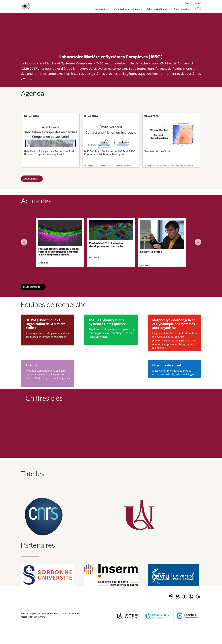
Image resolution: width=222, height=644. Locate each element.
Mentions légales (29, 613)
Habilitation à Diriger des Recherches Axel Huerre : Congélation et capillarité (51, 137)
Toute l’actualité (32, 287)
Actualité (44, 263)
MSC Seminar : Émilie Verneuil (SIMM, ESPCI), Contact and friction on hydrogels (111, 137)
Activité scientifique (157, 9)
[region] (111, 242)
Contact (188, 3)
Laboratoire (101, 9)
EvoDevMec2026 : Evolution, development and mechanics (106, 245)
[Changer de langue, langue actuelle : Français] (198, 3)
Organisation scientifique (127, 9)
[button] (24, 242)
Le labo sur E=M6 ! (151, 252)
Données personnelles (49, 613)
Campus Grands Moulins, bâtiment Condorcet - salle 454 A (110, 165)
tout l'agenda (30, 179)
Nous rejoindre (182, 9)
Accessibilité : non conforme (34, 617)
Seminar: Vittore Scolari (171, 136)
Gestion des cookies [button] (70, 613)
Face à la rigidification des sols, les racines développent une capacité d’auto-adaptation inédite (59, 252)
